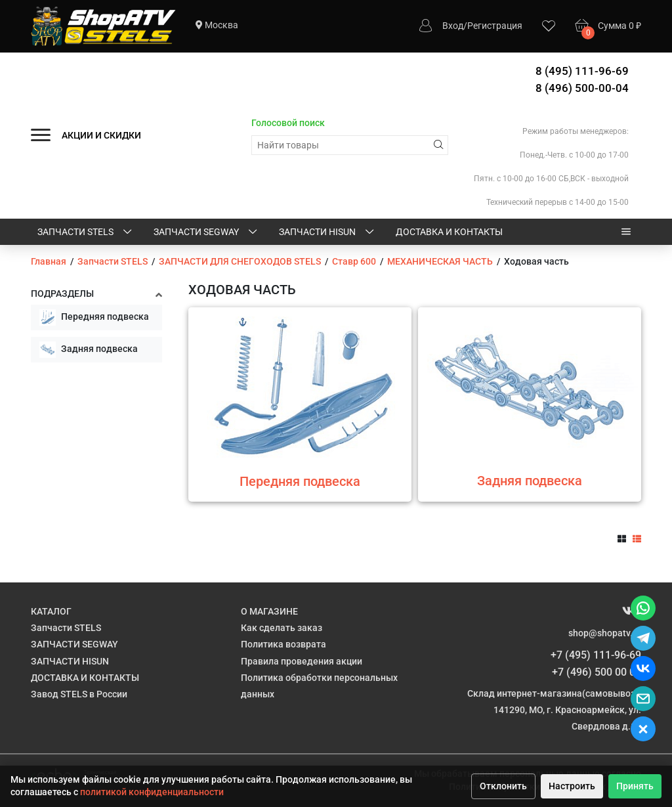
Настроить (572, 786)
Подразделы (62, 294)
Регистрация (495, 26)
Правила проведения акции (302, 661)
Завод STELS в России (79, 694)
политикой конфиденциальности (152, 792)
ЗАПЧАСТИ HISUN (327, 232)
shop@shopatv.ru (605, 633)
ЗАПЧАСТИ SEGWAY (206, 232)
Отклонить (503, 786)
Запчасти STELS (86, 232)
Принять (635, 786)
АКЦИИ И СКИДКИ (101, 135)
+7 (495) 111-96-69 (596, 655)
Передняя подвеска (94, 317)
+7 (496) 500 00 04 (597, 672)
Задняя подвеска (89, 350)
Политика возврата (283, 644)
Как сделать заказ (282, 628)
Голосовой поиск (288, 123)
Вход (453, 26)
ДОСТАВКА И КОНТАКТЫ (449, 232)
